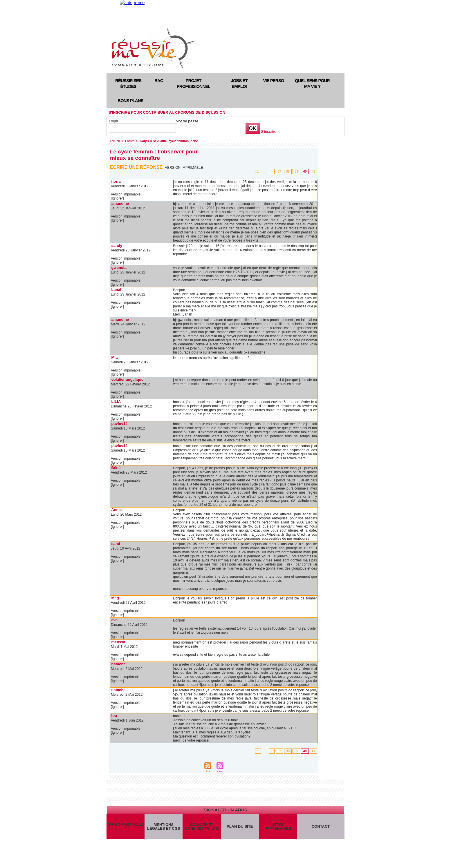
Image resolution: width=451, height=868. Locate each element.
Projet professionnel (193, 83)
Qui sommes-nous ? (125, 827)
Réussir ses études (128, 83)
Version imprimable (184, 168)
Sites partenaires (278, 827)
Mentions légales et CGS (164, 827)
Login (113, 121)
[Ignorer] (117, 198)
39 (296, 171)
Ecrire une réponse (136, 167)
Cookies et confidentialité (202, 827)
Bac (159, 80)
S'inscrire (269, 132)
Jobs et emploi (239, 83)
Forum (130, 141)
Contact (321, 826)
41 (313, 171)
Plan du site (240, 826)
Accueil (114, 141)
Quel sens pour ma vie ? (312, 83)
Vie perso (274, 80)
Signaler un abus (225, 810)
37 (279, 171)
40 (305, 171)
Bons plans (130, 100)
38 (288, 171)
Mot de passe (187, 121)
